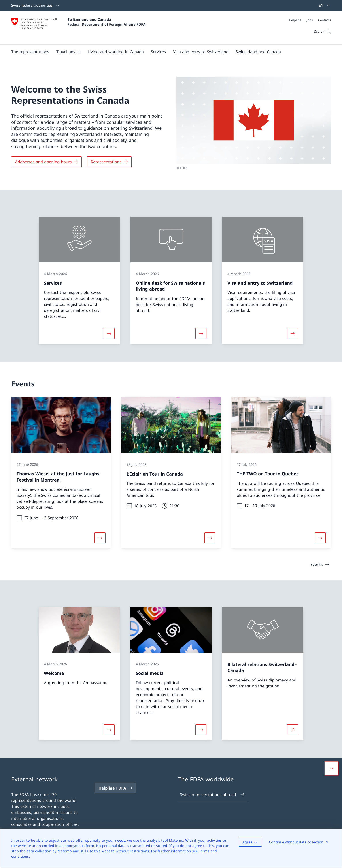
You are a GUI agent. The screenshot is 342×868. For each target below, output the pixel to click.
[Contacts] (325, 20)
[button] (30, 52)
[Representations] (109, 162)
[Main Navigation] (168, 52)
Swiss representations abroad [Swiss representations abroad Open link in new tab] (213, 795)
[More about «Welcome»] (109, 730)
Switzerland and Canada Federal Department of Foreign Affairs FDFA (107, 22)
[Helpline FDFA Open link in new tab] (115, 788)
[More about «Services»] (109, 333)
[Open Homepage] (78, 28)
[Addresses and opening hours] (47, 162)
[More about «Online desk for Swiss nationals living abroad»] (201, 333)
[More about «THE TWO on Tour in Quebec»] (320, 538)
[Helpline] (295, 20)
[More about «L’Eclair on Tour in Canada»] (210, 538)
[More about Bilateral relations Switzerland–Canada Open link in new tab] (293, 730)
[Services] (158, 52)
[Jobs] (310, 20)
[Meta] (310, 20)
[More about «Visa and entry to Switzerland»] (293, 333)
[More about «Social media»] (201, 730)
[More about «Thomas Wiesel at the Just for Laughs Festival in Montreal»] (100, 538)
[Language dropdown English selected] (323, 5)
